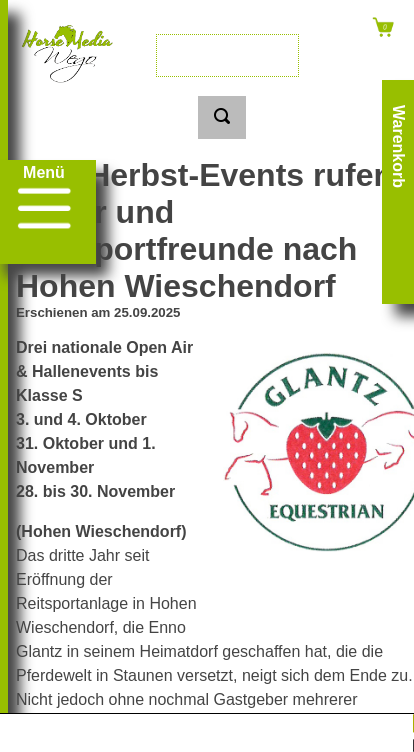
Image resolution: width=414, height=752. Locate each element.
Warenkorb (398, 146)
